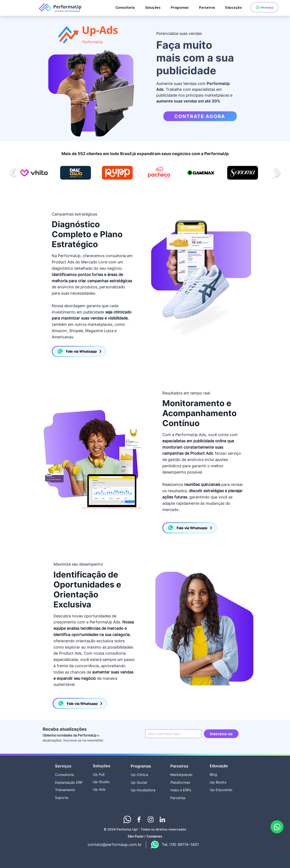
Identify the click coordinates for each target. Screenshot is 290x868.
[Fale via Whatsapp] (79, 351)
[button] (153, 8)
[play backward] (13, 173)
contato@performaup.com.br (115, 844)
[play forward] (277, 173)
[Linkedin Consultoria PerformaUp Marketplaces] (162, 819)
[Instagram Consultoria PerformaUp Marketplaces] (151, 819)
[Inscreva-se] (221, 734)
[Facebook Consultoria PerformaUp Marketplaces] (139, 819)
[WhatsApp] (264, 7)
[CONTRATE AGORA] (200, 116)
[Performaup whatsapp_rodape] (127, 819)
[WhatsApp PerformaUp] (277, 827)
